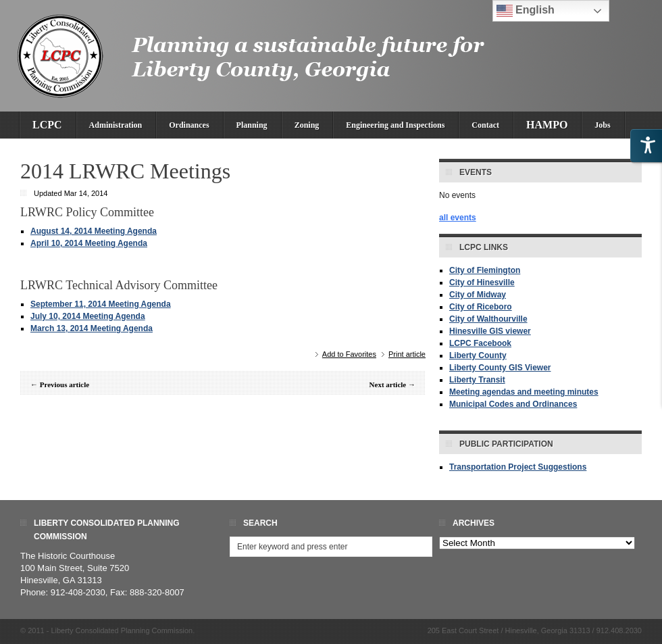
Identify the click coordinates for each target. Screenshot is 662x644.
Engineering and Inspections (395, 125)
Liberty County (478, 355)
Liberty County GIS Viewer (500, 368)
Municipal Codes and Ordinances (513, 404)
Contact (485, 125)
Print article (407, 354)
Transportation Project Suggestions (518, 467)
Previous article (65, 385)
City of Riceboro (481, 307)
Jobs (602, 125)
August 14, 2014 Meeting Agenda (94, 231)
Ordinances (189, 125)
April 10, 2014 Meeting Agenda (89, 243)
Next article (388, 385)
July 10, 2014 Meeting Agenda (88, 316)
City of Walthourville (488, 319)
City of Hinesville (482, 282)
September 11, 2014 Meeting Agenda (101, 304)
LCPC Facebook (480, 343)
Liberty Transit (477, 380)
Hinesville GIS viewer (490, 331)
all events (458, 218)
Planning (252, 125)
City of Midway (478, 295)
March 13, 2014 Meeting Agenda (92, 328)
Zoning (307, 125)
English (526, 11)
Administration (116, 125)
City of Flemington (485, 270)
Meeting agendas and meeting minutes (524, 392)
